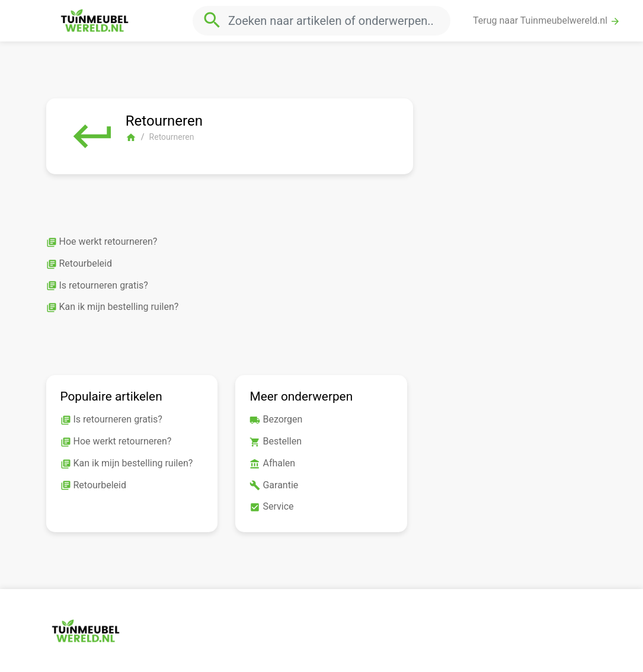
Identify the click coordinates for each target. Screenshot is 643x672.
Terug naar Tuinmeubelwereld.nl (547, 21)
